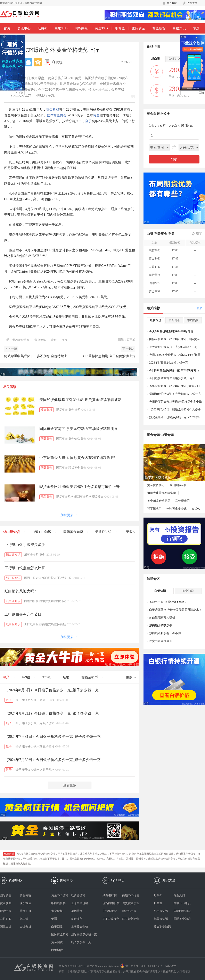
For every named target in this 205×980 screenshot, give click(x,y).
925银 (47, 677)
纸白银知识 (11, 532)
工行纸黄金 (110, 911)
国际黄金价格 (60, 934)
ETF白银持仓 (111, 919)
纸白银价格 (58, 903)
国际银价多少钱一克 (81, 934)
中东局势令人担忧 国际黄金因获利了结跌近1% (77, 458)
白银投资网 (47, 601)
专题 (196, 28)
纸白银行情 (110, 895)
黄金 (96, 115)
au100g (196, 509)
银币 (54, 919)
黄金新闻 (6, 903)
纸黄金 (120, 28)
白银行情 (153, 234)
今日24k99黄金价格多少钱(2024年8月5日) (175, 355)
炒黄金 (158, 903)
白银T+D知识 (41, 532)
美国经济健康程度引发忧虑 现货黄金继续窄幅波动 (80, 400)
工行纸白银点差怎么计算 (25, 568)
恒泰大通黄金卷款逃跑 (162, 493)
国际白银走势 (33, 578)
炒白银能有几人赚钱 (162, 618)
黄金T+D (101, 28)
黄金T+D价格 (60, 895)
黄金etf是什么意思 (159, 501)
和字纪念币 (154, 509)
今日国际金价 (178, 485)
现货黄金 (62, 410)
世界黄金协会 (57, 115)
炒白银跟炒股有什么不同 (165, 633)
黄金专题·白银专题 (160, 435)
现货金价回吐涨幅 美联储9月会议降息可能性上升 (80, 487)
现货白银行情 (111, 903)
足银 (66, 677)
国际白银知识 (182, 911)
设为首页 (192, 3)
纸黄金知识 (161, 919)
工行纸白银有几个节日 (23, 614)
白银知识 (179, 28)
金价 (88, 121)
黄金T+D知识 (162, 927)
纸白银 (43, 28)
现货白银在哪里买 (161, 641)
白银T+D (61, 28)
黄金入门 (179, 895)
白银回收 (57, 927)
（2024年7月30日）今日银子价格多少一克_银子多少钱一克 (52, 760)
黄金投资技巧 (156, 485)
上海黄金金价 (80, 927)
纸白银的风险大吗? (20, 591)
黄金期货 (159, 28)
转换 (174, 159)
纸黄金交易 (31, 555)
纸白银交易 (47, 624)
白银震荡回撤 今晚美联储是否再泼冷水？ (175, 610)
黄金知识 (188, 591)
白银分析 (25, 927)
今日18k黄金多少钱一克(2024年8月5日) (174, 370)
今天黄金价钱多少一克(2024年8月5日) (173, 347)
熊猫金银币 (90, 677)
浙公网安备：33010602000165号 (144, 966)
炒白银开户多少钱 (161, 625)
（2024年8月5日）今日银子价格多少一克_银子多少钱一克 (52, 690)
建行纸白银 (129, 911)
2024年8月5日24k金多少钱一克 (169, 363)
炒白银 (158, 895)
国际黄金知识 (73, 532)
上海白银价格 (80, 903)
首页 (7, 28)
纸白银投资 (49, 578)
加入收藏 (172, 3)
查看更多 (70, 785)
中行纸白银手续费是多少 (25, 545)
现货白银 (81, 28)
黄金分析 (47, 410)
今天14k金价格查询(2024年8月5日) (171, 331)
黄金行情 (167, 234)
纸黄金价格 (78, 895)
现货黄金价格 (65, 497)
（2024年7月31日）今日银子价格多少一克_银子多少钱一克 (52, 737)
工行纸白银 (64, 578)
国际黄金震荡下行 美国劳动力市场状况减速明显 (79, 429)
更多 (200, 308)
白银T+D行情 (131, 895)
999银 (26, 677)
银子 (7, 677)
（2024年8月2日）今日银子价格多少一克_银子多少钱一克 (52, 713)
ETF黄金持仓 (130, 919)
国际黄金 (139, 28)
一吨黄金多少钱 (177, 509)
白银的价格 (31, 601)
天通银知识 (103, 532)
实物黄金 (77, 911)
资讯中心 (24, 28)
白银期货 (57, 950)
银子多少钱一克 (32, 700)
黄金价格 (53, 109)
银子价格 (49, 700)
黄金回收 (57, 942)
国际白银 (60, 624)
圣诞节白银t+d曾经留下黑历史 (168, 602)
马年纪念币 (182, 501)
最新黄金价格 (83, 497)
